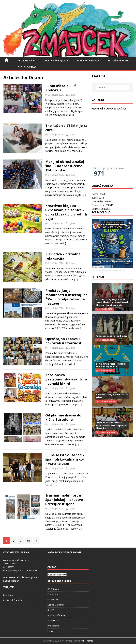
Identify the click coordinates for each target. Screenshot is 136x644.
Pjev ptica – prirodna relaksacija (63, 256)
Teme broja (25, 60)
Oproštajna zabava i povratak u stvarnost (63, 341)
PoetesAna (53, 594)
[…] (72, 115)
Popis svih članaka (13, 600)
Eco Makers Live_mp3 (117, 271)
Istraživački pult (120, 60)
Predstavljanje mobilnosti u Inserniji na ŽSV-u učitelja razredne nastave (67, 297)
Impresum (8, 595)
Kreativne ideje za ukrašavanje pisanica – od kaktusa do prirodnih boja (66, 212)
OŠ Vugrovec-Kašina (99, 271)
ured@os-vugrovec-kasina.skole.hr (21, 571)
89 (29, 541)
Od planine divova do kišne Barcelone (63, 417)
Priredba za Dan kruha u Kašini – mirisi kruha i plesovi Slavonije (111, 425)
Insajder (52, 631)
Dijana (72, 95)
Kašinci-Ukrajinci (56, 605)
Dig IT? (51, 610)
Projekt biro (53, 626)
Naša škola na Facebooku (64, 552)
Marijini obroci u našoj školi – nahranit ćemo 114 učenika (65, 166)
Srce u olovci (54, 620)
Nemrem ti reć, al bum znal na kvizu (112, 396)
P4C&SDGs (53, 599)
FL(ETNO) (98, 277)
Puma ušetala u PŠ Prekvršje (61, 88)
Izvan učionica (87, 60)
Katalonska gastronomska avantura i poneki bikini (66, 379)
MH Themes (88, 641)
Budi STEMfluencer (57, 615)
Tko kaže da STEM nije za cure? (66, 128)
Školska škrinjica (55, 60)
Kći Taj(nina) (53, 589)
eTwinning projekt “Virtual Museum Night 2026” (111, 365)
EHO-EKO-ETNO (27, 67)
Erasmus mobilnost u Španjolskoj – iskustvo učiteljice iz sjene (64, 500)
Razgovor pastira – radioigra (112, 336)
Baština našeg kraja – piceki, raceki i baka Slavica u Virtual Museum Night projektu (112, 302)
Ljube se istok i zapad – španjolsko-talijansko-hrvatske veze (65, 459)
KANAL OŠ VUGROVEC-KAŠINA (109, 109)
